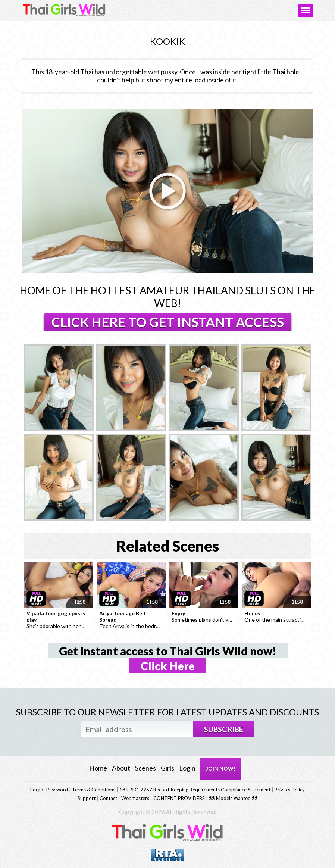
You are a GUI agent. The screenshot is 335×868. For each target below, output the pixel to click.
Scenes (145, 768)
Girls (167, 768)
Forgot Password (49, 790)
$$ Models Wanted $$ (233, 798)
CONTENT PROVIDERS (179, 798)
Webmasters (135, 798)
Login (187, 768)
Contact (108, 798)
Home (98, 768)
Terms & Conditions (94, 790)
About (121, 768)
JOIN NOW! (221, 769)
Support (87, 798)
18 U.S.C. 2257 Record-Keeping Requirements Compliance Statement (195, 790)
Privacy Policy (290, 790)
